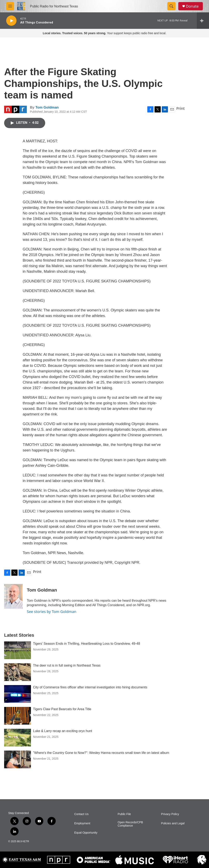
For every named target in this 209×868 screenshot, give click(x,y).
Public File (124, 814)
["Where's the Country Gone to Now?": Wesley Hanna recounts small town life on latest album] (18, 759)
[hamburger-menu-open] (10, 6)
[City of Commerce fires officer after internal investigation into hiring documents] (18, 694)
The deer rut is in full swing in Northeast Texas (67, 665)
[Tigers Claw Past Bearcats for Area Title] (18, 716)
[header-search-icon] (171, 6)
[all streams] (203, 21)
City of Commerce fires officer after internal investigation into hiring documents (90, 687)
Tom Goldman (47, 107)
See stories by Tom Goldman (52, 612)
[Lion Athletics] (202, 860)
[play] (11, 21)
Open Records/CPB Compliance (130, 824)
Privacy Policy (170, 814)
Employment (82, 823)
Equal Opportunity (86, 833)
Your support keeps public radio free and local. (104, 33)
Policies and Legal (173, 823)
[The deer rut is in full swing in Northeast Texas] (18, 672)
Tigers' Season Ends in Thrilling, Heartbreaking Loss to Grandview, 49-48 (87, 644)
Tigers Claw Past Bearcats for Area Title (62, 709)
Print (180, 108)
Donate (192, 6)
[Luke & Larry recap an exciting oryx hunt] (18, 738)
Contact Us (81, 814)
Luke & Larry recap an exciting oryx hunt (63, 731)
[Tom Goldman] (13, 596)
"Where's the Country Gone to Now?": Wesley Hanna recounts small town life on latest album (101, 753)
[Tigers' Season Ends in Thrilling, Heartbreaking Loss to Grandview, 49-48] (18, 650)
